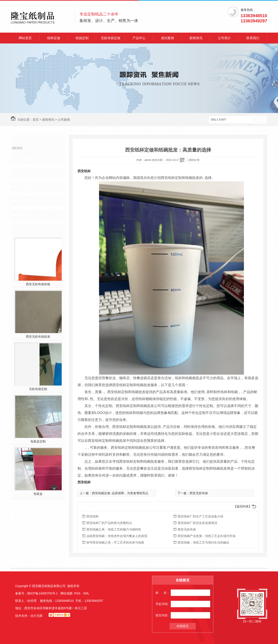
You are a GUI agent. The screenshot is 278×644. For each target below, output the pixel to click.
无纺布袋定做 (111, 38)
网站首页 (25, 38)
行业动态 (25, 173)
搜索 (260, 120)
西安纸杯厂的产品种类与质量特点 (109, 523)
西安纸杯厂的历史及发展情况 (197, 523)
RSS (78, 593)
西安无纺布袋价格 (38, 284)
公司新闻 (64, 120)
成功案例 (167, 38)
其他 (21, 215)
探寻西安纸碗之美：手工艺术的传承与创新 (115, 542)
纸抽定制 (82, 38)
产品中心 (139, 38)
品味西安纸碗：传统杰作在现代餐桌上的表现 (117, 536)
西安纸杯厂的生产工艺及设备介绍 (200, 516)
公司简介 (224, 38)
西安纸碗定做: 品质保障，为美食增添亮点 (120, 493)
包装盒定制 (38, 441)
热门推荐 (25, 229)
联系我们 (253, 38)
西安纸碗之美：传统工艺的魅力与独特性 (114, 529)
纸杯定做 (54, 38)
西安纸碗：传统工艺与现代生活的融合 (204, 542)
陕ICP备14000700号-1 (43, 593)
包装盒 (38, 494)
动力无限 (36, 616)
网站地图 (66, 593)
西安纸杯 (84, 171)
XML (86, 593)
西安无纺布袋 (199, 493)
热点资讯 (25, 201)
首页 (36, 120)
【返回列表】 (243, 506)
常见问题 (25, 187)
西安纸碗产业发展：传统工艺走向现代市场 (207, 536)
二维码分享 (193, 160)
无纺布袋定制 (38, 389)
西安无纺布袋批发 (38, 337)
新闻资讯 (196, 38)
